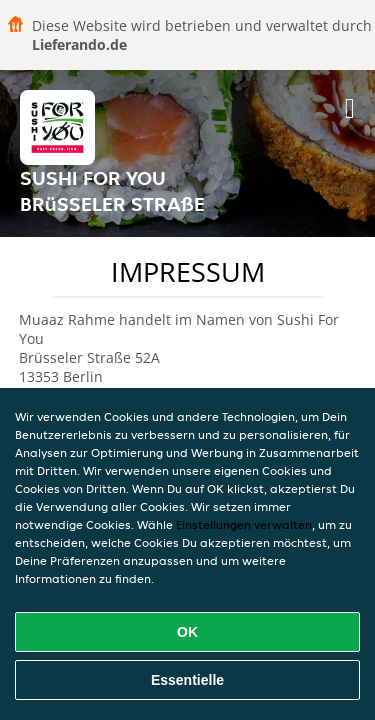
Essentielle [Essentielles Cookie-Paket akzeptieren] (187, 680)
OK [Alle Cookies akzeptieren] (187, 632)
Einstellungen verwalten (244, 524)
